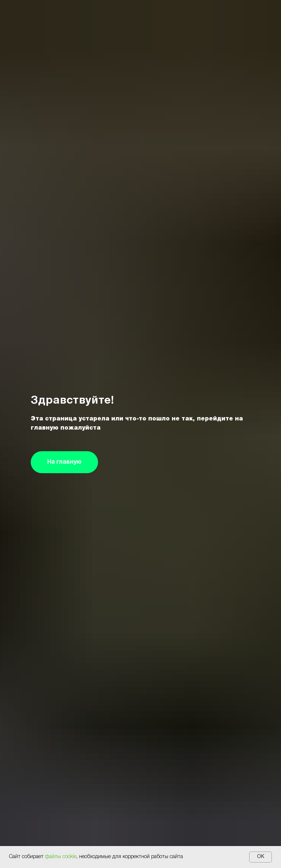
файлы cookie (61, 857)
